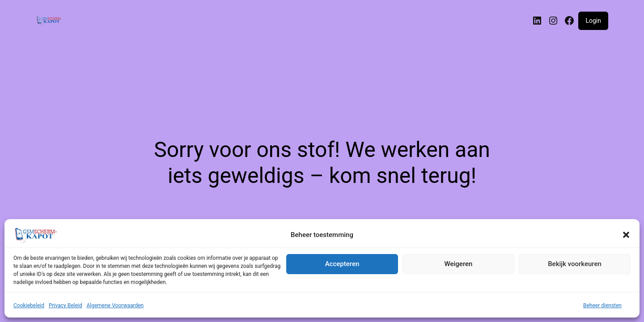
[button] (626, 235)
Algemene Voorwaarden (115, 305)
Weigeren (459, 264)
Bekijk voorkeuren (575, 264)
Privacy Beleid (66, 305)
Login (593, 21)
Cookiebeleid (29, 305)
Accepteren (342, 264)
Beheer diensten (602, 305)
